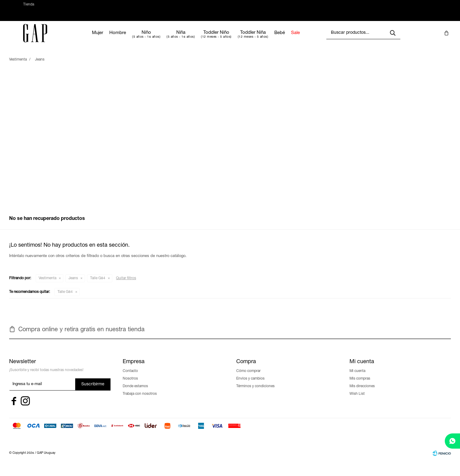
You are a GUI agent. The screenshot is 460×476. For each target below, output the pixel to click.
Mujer (115, 39)
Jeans (73, 284)
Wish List (357, 400)
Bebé (297, 39)
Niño (164, 39)
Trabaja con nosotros (140, 400)
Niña (198, 39)
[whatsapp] (452, 441)
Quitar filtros (126, 284)
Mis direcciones (362, 392)
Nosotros (130, 385)
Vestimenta (47, 284)
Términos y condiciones (255, 392)
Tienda (29, 8)
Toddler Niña (270, 39)
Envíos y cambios (250, 385)
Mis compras (360, 385)
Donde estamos (135, 392)
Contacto (130, 377)
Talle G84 (98, 284)
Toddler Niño (234, 39)
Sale (313, 39)
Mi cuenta (357, 377)
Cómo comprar (248, 377)
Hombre (135, 39)
